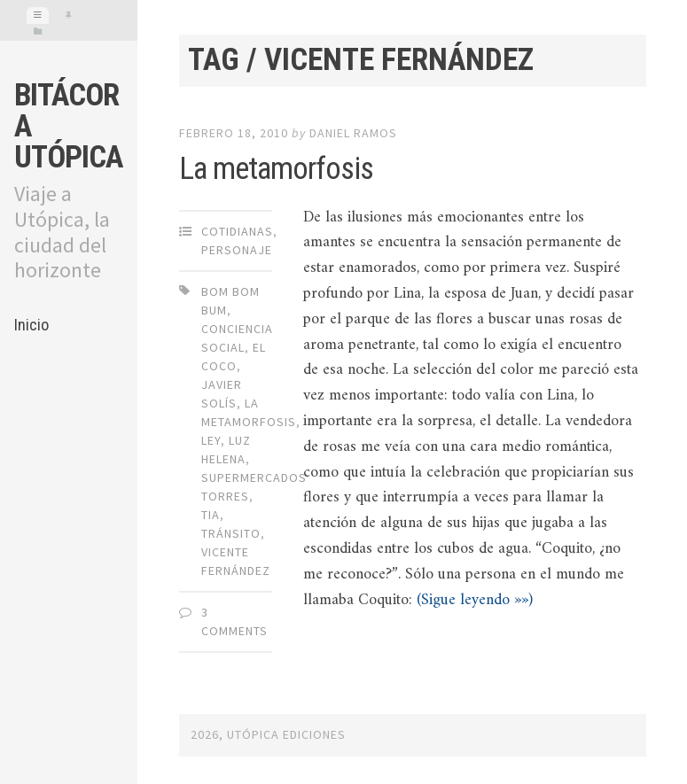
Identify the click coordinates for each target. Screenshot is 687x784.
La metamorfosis (276, 169)
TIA (211, 515)
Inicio (31, 325)
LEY (211, 440)
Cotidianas (237, 231)
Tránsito (231, 533)
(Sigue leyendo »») (475, 600)
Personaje (237, 250)
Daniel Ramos (353, 133)
